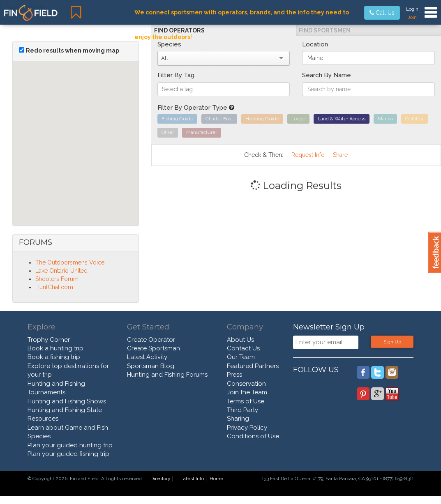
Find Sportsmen (325, 30)
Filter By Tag (176, 75)
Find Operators (179, 30)
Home (216, 479)
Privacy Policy (247, 428)
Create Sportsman (154, 348)
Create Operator (151, 340)
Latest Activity (147, 357)
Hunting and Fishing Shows (67, 401)
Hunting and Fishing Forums (167, 375)
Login (412, 9)
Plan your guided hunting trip (70, 445)
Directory (160, 479)
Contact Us (243, 348)
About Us (240, 340)
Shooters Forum (57, 279)
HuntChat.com (54, 287)
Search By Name (327, 75)
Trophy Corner (49, 340)
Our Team (241, 357)
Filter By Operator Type (196, 108)
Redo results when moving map (73, 51)
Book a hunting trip (55, 348)
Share (340, 155)
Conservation (246, 384)
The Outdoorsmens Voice (70, 262)
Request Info (308, 155)
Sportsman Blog (151, 366)
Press (234, 375)
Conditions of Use (253, 436)
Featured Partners (253, 366)
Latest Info (192, 479)
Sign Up (392, 342)
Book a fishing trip (54, 357)
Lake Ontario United (61, 271)
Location (315, 44)
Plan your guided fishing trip (68, 454)
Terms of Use (246, 401)
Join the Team (247, 392)
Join (412, 17)
